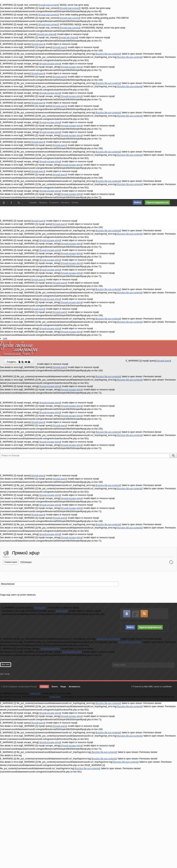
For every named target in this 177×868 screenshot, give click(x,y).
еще (5, 338)
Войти (138, 202)
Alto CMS (148, 687)
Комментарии (11, 562)
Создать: (19, 362)
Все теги (6, 664)
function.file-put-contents (108, 54)
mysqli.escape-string (50, 64)
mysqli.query (38, 44)
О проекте (54, 202)
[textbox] (59, 584)
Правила (43, 202)
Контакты (65, 202)
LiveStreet (167, 687)
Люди (63, 687)
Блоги (55, 687)
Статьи (44, 687)
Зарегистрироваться (157, 202)
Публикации (26, 562)
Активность (75, 687)
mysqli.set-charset (47, 34)
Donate (75, 202)
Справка (33, 202)
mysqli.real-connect (49, 5)
